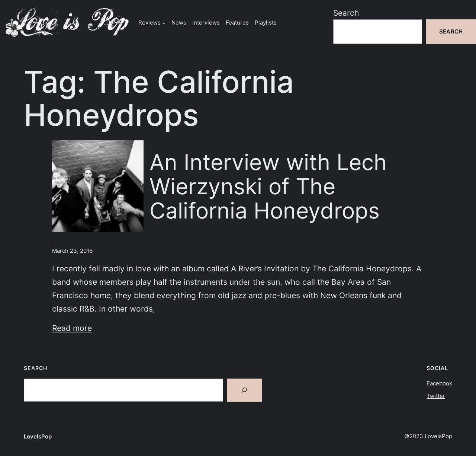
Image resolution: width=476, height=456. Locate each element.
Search (346, 13)
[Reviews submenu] (164, 23)
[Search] (244, 390)
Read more (72, 328)
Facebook (439, 383)
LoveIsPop (38, 436)
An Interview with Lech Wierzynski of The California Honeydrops (268, 186)
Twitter (436, 396)
